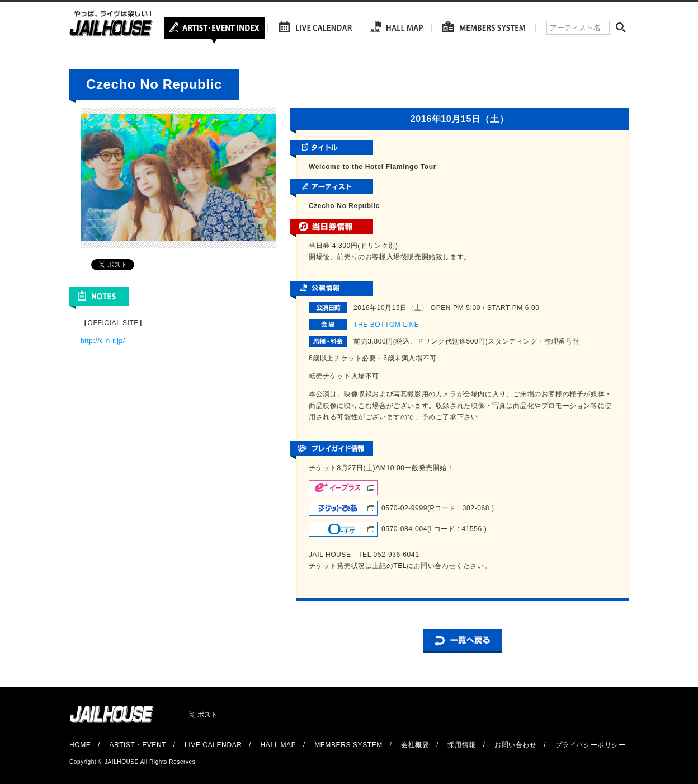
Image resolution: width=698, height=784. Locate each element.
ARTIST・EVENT (137, 745)
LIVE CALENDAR (213, 745)
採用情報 (461, 745)
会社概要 (415, 745)
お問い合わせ (516, 745)
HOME (80, 745)
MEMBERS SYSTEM (348, 745)
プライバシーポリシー (591, 745)
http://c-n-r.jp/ (103, 341)
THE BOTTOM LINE (386, 325)
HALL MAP (279, 745)
